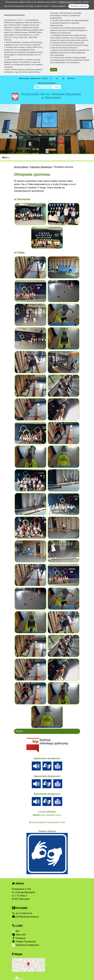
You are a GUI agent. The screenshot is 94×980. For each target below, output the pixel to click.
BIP (16, 931)
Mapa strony (36, 78)
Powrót (19, 731)
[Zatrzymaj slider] (47, 151)
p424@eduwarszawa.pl (25, 917)
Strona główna (25, 78)
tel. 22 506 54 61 (22, 913)
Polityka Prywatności (24, 941)
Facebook (19, 938)
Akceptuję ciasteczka (79, 6)
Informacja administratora (47, 83)
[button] (3, 129)
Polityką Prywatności (67, 2)
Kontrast (71, 78)
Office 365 (19, 935)
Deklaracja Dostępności (25, 945)
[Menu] (47, 157)
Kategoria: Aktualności (41, 167)
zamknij (54, 70)
